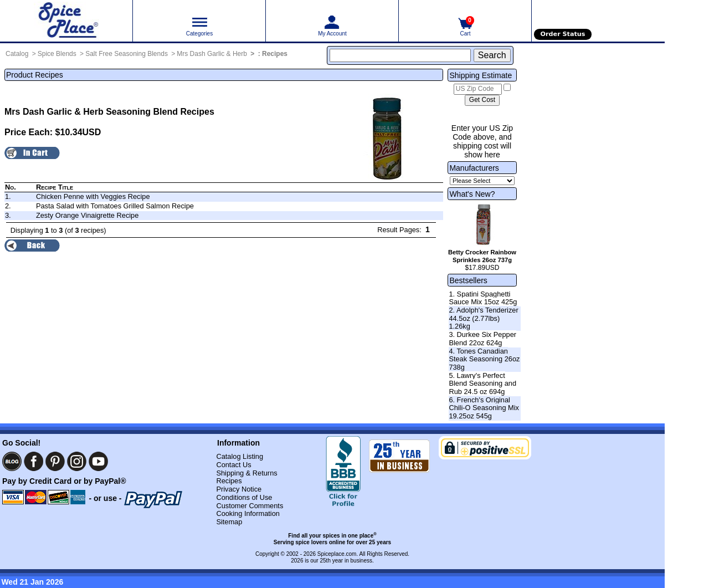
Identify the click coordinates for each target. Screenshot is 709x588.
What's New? (472, 194)
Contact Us (233, 465)
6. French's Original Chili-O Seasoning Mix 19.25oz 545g (484, 408)
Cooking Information (248, 513)
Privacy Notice (239, 489)
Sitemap (229, 522)
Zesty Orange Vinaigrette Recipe (87, 215)
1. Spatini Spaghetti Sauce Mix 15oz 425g (483, 298)
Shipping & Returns (246, 473)
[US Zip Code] (478, 89)
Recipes (275, 54)
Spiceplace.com (337, 554)
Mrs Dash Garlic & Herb (212, 54)
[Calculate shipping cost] (482, 100)
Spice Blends (57, 54)
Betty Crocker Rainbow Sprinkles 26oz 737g (482, 256)
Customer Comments (250, 506)
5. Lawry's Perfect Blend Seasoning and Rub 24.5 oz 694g (482, 384)
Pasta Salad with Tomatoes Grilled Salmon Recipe (115, 206)
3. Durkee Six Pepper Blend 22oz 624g (482, 339)
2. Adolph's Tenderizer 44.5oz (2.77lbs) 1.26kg (483, 318)
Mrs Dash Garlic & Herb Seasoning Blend (91, 112)
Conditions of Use (244, 497)
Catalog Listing (240, 456)
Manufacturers (474, 168)
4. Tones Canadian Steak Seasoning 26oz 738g (484, 359)
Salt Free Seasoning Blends (127, 54)
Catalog (17, 54)
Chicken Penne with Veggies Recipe (93, 196)
